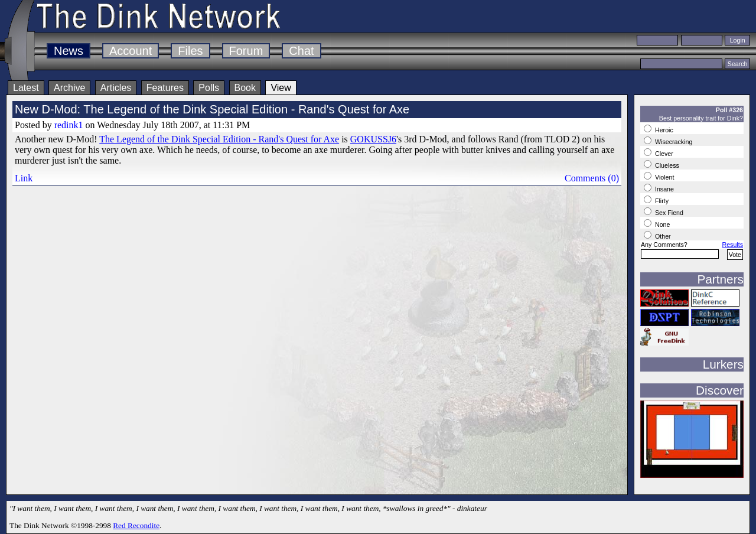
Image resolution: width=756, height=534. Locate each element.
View (281, 88)
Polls (209, 88)
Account (131, 51)
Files (190, 51)
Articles (116, 88)
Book (245, 88)
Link (24, 178)
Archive (69, 88)
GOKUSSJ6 (373, 139)
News (69, 51)
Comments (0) (592, 178)
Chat (301, 51)
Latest (26, 88)
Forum (246, 51)
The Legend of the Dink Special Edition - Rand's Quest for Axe (219, 139)
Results (732, 245)
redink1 (69, 125)
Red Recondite (136, 525)
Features (165, 88)
